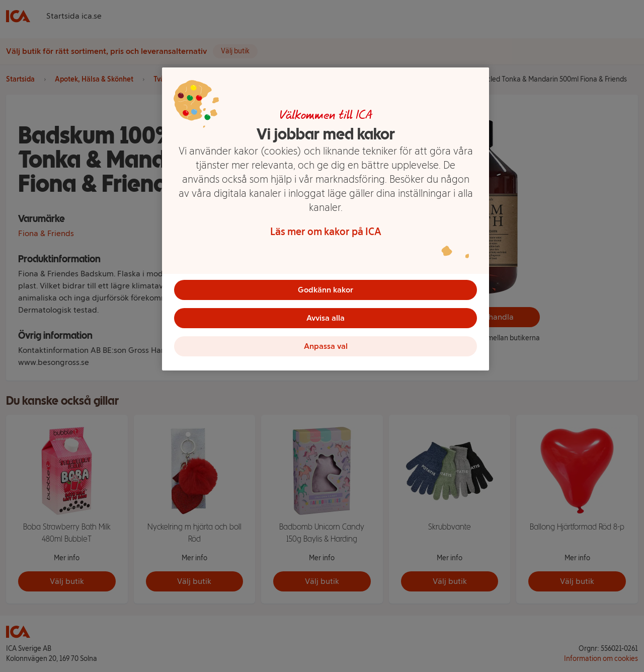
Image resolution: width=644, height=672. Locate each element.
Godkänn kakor (326, 290)
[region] (326, 219)
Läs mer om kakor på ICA (326, 232)
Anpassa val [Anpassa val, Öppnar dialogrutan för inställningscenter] (326, 346)
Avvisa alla (326, 318)
